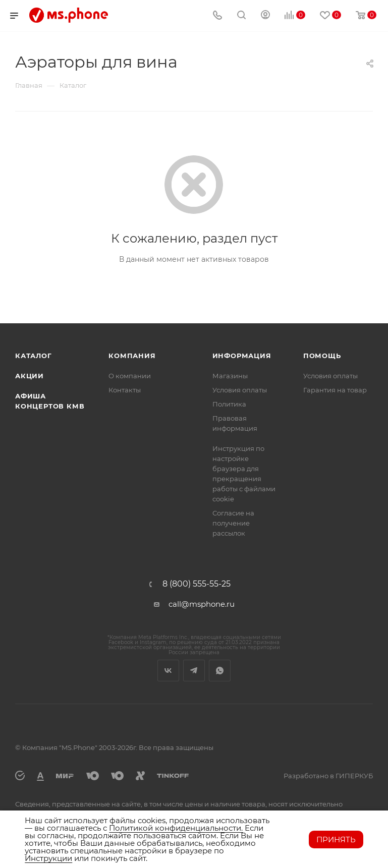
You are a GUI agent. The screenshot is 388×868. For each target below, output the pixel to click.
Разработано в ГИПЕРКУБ (328, 776)
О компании (130, 376)
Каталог (34, 356)
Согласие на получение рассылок (233, 523)
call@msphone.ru (202, 604)
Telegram (194, 671)
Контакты (125, 390)
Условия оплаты (240, 390)
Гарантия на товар (335, 390)
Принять (336, 840)
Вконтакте (168, 671)
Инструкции (48, 858)
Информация (242, 356)
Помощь (322, 356)
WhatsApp (220, 671)
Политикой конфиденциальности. (176, 828)
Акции (30, 376)
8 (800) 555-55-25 (197, 584)
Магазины (230, 376)
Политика (229, 404)
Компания (132, 356)
